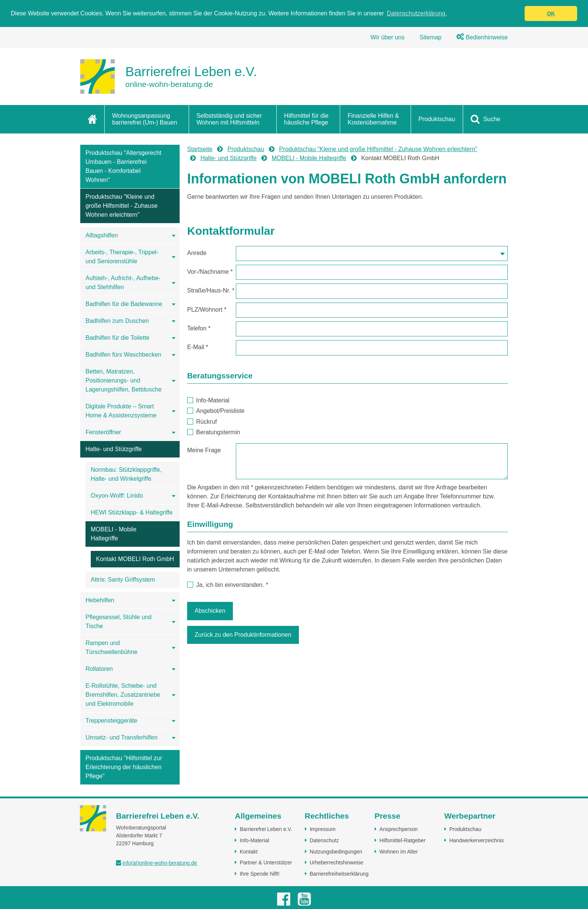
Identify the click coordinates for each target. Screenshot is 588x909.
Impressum (323, 829)
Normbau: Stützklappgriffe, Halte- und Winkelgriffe (126, 474)
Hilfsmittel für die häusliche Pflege (306, 119)
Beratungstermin (214, 432)
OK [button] (551, 13)
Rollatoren (99, 669)
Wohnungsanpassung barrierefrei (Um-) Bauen (145, 119)
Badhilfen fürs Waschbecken (123, 355)
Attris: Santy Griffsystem (123, 580)
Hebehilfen (100, 600)
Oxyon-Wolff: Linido (117, 496)
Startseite (200, 149)
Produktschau (437, 119)
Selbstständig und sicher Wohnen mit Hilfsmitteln (229, 119)
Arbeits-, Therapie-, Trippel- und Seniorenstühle (122, 257)
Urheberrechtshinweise (337, 862)
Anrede (197, 253)
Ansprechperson (399, 829)
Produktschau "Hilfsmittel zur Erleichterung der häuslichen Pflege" (124, 767)
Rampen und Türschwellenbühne (112, 647)
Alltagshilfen (102, 235)
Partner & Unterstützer (266, 862)
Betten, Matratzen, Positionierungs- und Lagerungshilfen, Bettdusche (124, 380)
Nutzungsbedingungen (336, 852)
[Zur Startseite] (169, 76)
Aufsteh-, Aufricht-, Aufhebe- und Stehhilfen (123, 283)
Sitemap (431, 37)
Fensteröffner (103, 432)
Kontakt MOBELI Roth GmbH (135, 559)
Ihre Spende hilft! (259, 874)
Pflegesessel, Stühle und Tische (118, 622)
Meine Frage (204, 450)
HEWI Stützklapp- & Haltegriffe (132, 512)
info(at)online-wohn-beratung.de (160, 863)
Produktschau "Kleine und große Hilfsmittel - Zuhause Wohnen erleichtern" (121, 206)
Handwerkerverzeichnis (477, 840)
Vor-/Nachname (210, 272)
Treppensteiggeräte (111, 721)
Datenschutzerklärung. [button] (417, 13)
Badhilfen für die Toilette (117, 338)
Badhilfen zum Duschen (117, 321)
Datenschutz (324, 840)
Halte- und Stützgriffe (114, 449)
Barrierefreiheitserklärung (339, 874)
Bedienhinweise (482, 37)
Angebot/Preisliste (216, 411)
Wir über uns (388, 37)
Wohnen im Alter (399, 852)
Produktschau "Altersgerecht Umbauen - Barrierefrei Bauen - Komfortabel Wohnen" (123, 166)
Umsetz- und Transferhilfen (121, 737)
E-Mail (198, 347)
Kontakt (248, 852)
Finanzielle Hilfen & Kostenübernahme (373, 119)
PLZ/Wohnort (207, 310)
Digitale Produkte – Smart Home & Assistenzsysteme (121, 411)
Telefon (199, 328)
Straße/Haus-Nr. (211, 290)
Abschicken (210, 611)
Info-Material (208, 400)
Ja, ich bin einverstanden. (228, 585)
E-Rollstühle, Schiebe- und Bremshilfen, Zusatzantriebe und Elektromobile (123, 695)
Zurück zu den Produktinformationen (243, 635)
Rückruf (202, 422)
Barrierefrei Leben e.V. (266, 829)
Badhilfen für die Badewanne (124, 304)
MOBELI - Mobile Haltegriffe (114, 534)
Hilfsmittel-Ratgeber (403, 840)
